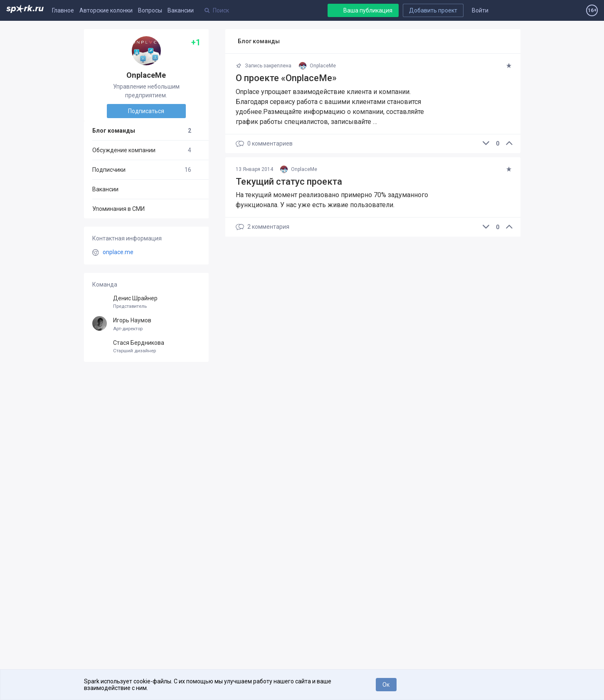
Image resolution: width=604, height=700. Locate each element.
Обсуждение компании (142, 150)
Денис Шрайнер (146, 302)
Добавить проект (433, 10)
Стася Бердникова (146, 347)
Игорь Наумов (146, 324)
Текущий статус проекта (289, 182)
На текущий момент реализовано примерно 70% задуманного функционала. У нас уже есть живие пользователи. (332, 200)
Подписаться (146, 111)
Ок (386, 685)
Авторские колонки (106, 10)
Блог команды (142, 131)
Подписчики (142, 170)
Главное (63, 10)
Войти (480, 10)
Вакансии (181, 10)
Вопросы (150, 10)
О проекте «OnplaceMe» (286, 78)
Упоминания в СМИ (118, 209)
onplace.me (118, 252)
